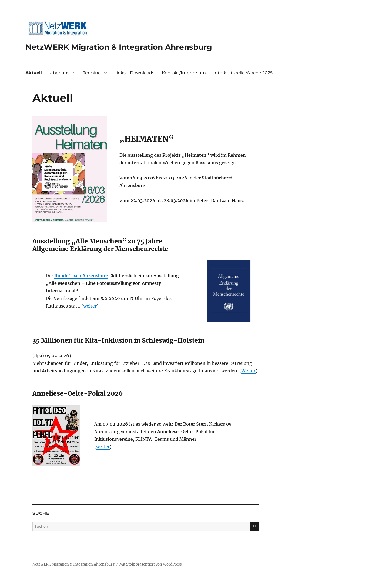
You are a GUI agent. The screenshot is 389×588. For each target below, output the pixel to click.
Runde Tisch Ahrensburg (81, 276)
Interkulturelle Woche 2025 (243, 73)
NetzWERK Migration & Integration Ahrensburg (119, 47)
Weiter (248, 371)
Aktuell (34, 73)
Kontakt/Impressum (184, 73)
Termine (92, 73)
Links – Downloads (134, 73)
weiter (90, 306)
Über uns (59, 73)
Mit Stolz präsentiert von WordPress (151, 564)
